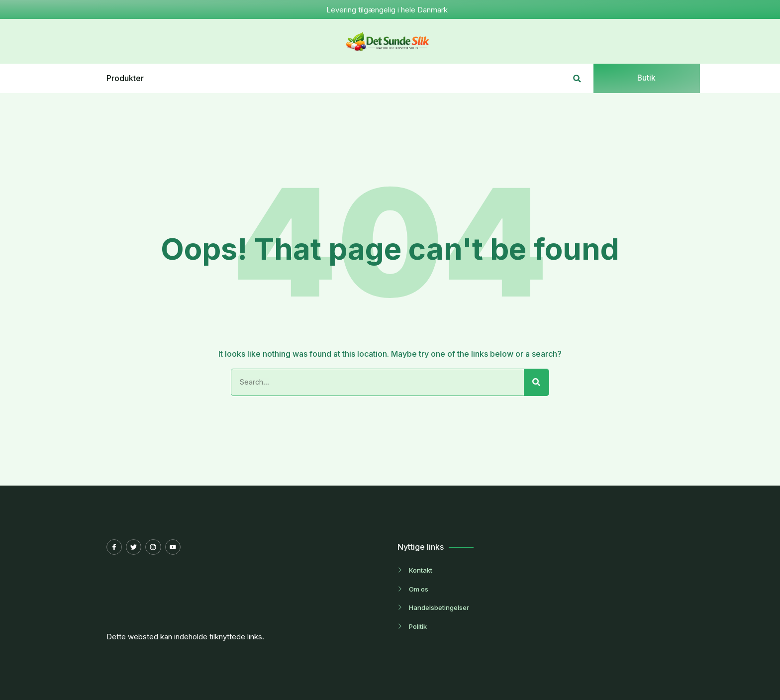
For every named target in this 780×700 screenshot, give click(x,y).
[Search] (536, 383)
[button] (577, 78)
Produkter (125, 78)
